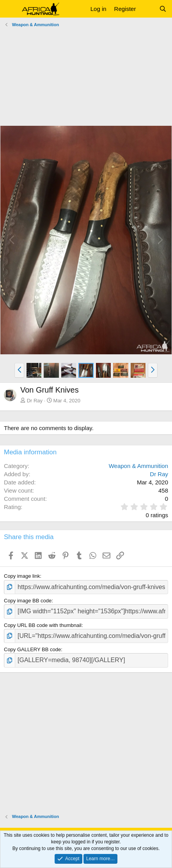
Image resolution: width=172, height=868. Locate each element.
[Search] (163, 9)
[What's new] (147, 9)
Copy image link (22, 576)
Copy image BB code (28, 601)
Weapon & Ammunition (138, 466)
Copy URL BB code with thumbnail (43, 625)
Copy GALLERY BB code (32, 649)
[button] (11, 9)
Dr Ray (35, 401)
